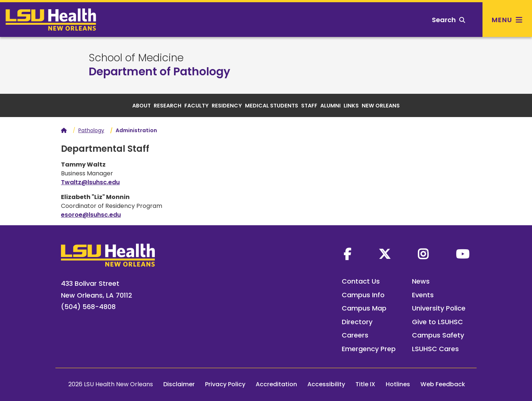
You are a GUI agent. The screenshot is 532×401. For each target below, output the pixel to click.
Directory (357, 322)
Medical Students (272, 106)
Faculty (197, 106)
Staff (309, 106)
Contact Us (361, 281)
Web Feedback (443, 384)
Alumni (330, 106)
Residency (227, 106)
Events (423, 295)
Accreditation (276, 384)
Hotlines (398, 384)
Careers (355, 335)
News (421, 281)
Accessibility (326, 384)
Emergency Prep (369, 349)
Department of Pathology (159, 72)
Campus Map (364, 308)
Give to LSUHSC (437, 322)
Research (168, 106)
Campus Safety (438, 335)
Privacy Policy (225, 384)
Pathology (91, 130)
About (141, 106)
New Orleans (381, 106)
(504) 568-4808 (88, 307)
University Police (439, 308)
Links (351, 106)
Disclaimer (179, 384)
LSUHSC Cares (435, 349)
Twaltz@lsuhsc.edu (90, 182)
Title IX (365, 384)
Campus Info (363, 295)
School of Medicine (136, 58)
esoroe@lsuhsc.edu (91, 215)
